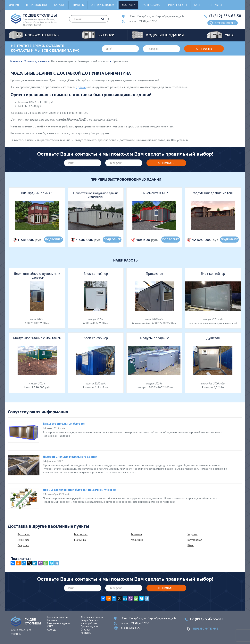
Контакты (215, 5)
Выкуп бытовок (90, 620)
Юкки (191, 545)
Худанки (192, 534)
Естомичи (136, 534)
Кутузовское (195, 540)
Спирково (23, 545)
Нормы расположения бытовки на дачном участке (79, 490)
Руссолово (24, 534)
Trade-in (78, 5)
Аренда (52, 630)
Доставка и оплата (92, 617)
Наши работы (89, 623)
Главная (13, 5)
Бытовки (52, 620)
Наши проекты (177, 5)
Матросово (81, 534)
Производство (37, 5)
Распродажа (151, 5)
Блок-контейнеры (58, 617)
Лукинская (24, 540)
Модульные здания (59, 623)
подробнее (54, 239)
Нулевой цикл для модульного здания (70, 457)
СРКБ (50, 626)
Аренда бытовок (103, 5)
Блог (197, 5)
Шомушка (80, 540)
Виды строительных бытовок (64, 424)
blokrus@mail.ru (131, 628)
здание (81, 87)
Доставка (128, 5)
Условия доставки (36, 61)
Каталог (60, 5)
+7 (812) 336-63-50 (225, 16)
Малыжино (137, 540)
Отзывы (85, 630)
